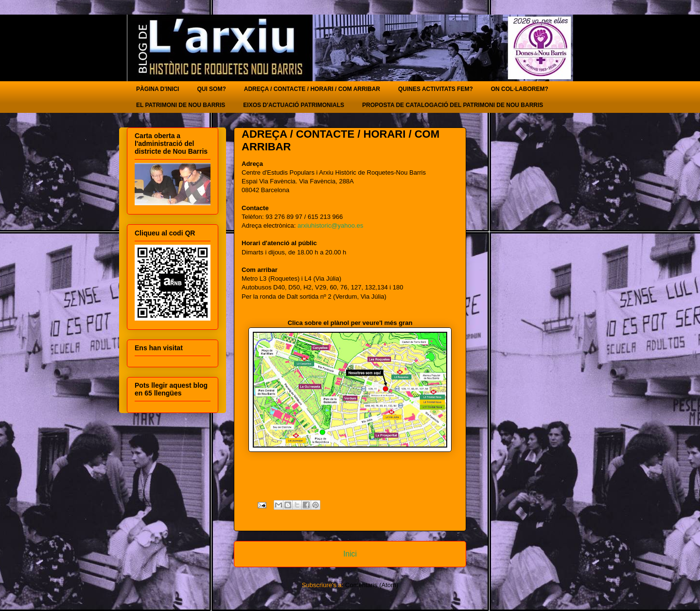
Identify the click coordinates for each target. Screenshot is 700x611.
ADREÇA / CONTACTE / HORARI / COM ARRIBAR (312, 89)
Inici (350, 554)
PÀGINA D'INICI (157, 89)
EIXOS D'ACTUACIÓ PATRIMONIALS (294, 105)
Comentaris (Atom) (372, 585)
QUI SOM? (211, 89)
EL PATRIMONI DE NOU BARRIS (181, 105)
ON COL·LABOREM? (520, 89)
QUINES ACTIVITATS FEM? (436, 89)
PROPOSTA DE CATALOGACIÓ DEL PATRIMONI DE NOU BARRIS (453, 105)
